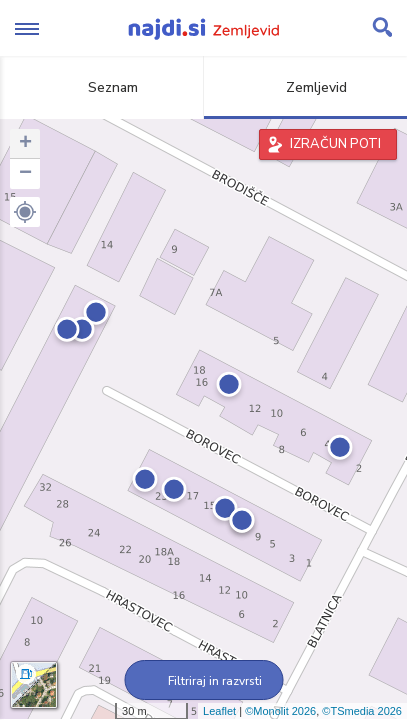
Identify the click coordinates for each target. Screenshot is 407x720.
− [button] (25, 174)
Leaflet (219, 711)
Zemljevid (305, 87)
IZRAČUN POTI (335, 144)
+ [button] (25, 144)
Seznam (101, 87)
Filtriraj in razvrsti (203, 681)
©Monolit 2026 (280, 711)
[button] (25, 212)
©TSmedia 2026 (362, 711)
